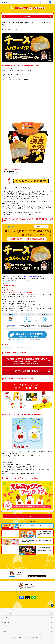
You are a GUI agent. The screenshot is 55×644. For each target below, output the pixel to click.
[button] (53, 2)
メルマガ (15, 637)
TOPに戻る (27, 516)
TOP (52, 605)
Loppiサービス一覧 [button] (6, 623)
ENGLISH (41, 637)
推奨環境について (21, 637)
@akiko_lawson (21, 339)
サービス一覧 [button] (4, 618)
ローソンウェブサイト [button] (6, 613)
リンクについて (29, 637)
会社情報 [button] (3, 627)
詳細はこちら (6, 457)
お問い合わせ (35, 637)
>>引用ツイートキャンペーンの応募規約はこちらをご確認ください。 (19, 348)
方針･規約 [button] (4, 632)
